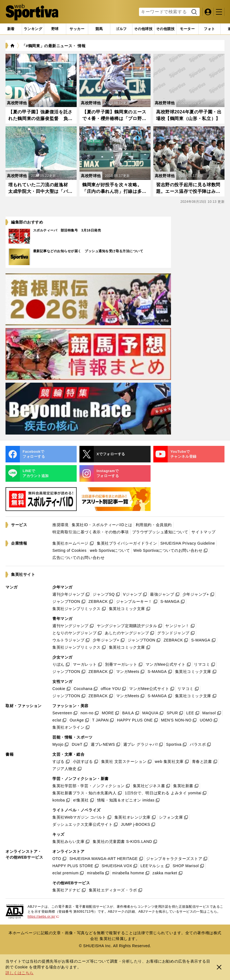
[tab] (55, 29)
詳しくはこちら (20, 973)
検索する (193, 12)
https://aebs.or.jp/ (43, 917)
